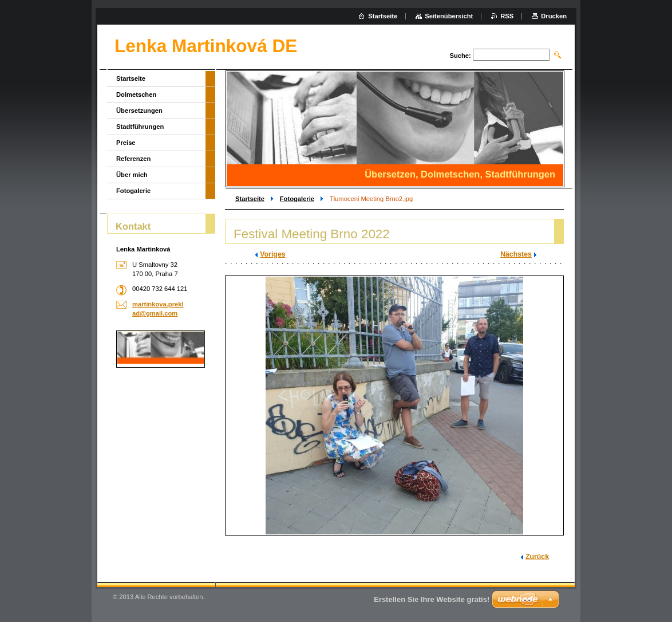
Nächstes (516, 254)
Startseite (250, 199)
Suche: (460, 56)
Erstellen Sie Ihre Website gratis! (432, 599)
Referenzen (133, 159)
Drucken (554, 16)
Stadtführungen (140, 127)
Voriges (272, 254)
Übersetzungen (139, 111)
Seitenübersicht (449, 16)
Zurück (537, 557)
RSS (507, 16)
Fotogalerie (297, 199)
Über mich (132, 175)
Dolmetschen (136, 95)
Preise (126, 143)
